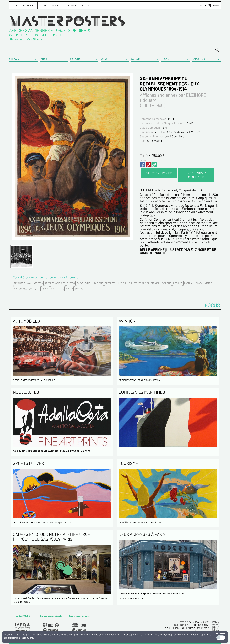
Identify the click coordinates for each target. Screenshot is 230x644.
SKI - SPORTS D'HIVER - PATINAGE (144, 283)
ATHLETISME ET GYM (23, 289)
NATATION (209, 283)
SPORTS (71, 283)
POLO (54, 289)
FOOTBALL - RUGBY (193, 283)
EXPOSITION (199, 59)
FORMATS (14, 59)
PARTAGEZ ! (145, 161)
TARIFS (43, 59)
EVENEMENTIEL (84, 283)
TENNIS (45, 289)
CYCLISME (166, 283)
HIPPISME (122, 283)
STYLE (104, 59)
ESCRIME (79, 289)
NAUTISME (98, 283)
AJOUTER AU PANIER (159, 173)
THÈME (165, 59)
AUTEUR (135, 59)
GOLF (37, 289)
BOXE (61, 289)
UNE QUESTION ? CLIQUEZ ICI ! (196, 175)
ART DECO (38, 283)
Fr (201, 5)
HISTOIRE (178, 283)
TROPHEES (110, 283)
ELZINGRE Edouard (23, 283)
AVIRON (69, 289)
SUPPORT (75, 59)
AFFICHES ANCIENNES (55, 283)
